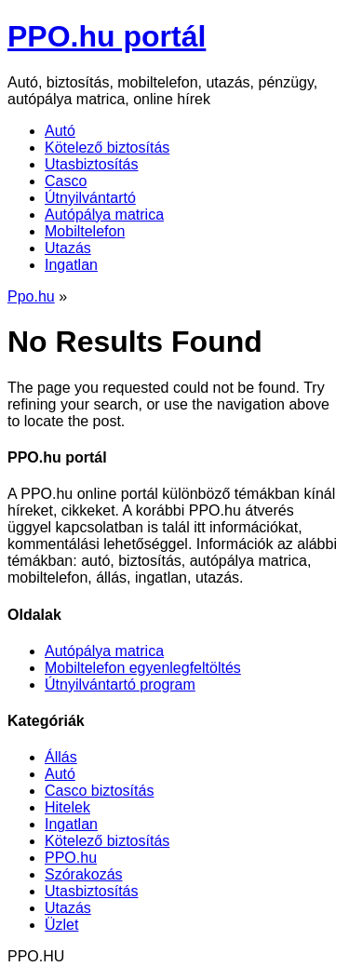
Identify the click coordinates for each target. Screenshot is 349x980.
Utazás (68, 248)
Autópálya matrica (104, 215)
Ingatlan (71, 265)
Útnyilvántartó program (120, 685)
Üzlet (61, 925)
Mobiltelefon (85, 231)
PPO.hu (71, 858)
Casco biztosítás (99, 791)
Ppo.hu (31, 296)
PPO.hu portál (107, 36)
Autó (60, 131)
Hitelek (67, 807)
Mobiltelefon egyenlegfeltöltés (143, 668)
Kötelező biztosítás (107, 148)
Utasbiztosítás (91, 164)
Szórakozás (84, 874)
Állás (61, 757)
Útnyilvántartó (90, 198)
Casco (66, 181)
